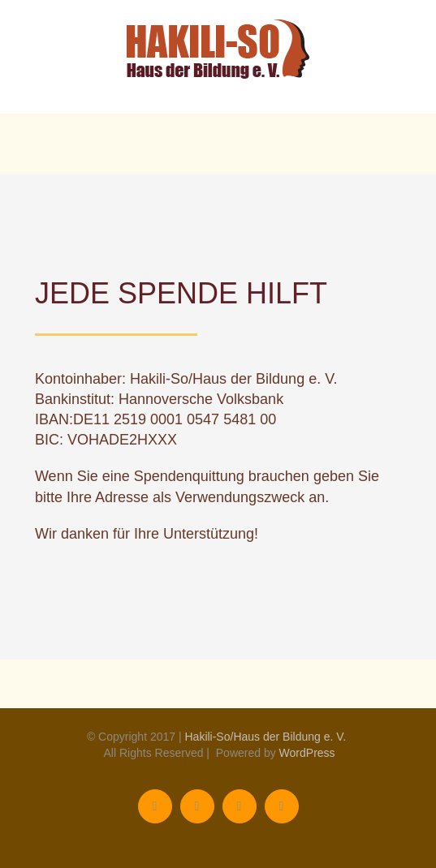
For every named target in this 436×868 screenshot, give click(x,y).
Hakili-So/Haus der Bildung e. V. (265, 737)
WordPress (307, 753)
